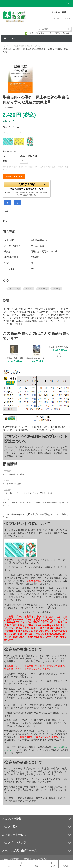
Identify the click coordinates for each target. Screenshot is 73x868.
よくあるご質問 (53, 33)
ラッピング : (9, 127)
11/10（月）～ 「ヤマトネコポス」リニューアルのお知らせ (28, 492)
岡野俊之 (57, 288)
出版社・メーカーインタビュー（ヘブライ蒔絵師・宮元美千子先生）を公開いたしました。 (36, 503)
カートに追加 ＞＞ (14, 176)
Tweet (5, 210)
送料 (42, 33)
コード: (6, 156)
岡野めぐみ (43, 288)
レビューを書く (9, 107)
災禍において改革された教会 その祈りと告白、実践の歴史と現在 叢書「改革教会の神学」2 (59, 346)
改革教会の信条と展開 (14, 357)
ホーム (6, 46)
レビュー (9, 220)
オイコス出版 (15, 288)
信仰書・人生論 (33, 46)
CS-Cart (44, 858)
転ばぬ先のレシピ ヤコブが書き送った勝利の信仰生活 (37, 357)
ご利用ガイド (32, 33)
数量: (5, 161)
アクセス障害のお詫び (12, 483)
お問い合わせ (66, 33)
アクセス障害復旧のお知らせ (15, 473)
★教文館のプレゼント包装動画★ (37, 611)
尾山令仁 (29, 288)
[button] (27, 185)
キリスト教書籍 (18, 46)
